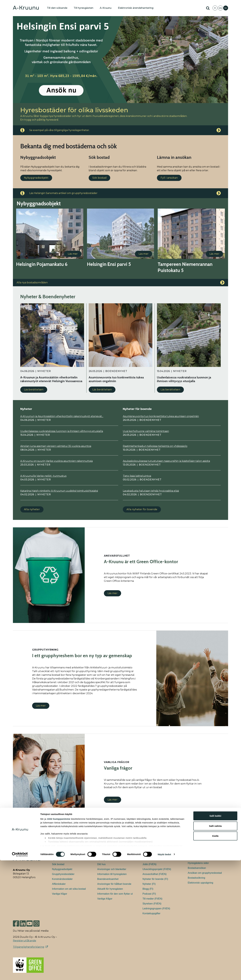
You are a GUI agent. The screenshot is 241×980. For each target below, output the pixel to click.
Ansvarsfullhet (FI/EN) (154, 874)
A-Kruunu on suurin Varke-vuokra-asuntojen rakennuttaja (56, 461)
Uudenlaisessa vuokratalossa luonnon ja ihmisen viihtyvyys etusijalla (62, 431)
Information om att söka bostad (69, 889)
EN (220, 8)
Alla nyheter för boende (142, 509)
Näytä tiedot (164, 974)
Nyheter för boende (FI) (155, 879)
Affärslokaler (59, 884)
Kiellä (215, 956)
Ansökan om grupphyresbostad (205, 873)
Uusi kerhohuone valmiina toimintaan (146, 431)
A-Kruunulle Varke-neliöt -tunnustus (43, 476)
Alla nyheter (32, 509)
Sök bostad (99, 178)
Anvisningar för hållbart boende (114, 884)
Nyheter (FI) (149, 884)
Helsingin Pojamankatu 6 (42, 264)
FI (215, 8)
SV (226, 8)
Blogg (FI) (148, 889)
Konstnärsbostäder (62, 879)
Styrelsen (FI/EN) (152, 904)
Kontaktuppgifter (151, 913)
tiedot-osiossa (139, 965)
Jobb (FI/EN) (149, 864)
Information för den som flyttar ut (115, 894)
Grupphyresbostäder (63, 874)
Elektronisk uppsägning (201, 883)
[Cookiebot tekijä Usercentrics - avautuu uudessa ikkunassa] (20, 974)
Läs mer (73, 254)
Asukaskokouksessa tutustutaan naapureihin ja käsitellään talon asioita (166, 461)
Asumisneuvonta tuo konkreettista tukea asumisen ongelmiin (161, 416)
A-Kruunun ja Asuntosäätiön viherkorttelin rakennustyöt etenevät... (62, 416)
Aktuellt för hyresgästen (110, 889)
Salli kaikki (215, 936)
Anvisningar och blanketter (112, 869)
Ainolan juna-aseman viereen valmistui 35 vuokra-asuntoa (56, 446)
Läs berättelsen (34, 390)
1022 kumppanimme (59, 939)
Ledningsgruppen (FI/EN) (156, 909)
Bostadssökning (197, 878)
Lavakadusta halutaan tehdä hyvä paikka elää (151, 491)
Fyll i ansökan (169, 178)
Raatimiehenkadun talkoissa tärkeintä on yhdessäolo (155, 446)
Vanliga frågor (59, 894)
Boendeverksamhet (108, 879)
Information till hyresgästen (112, 874)
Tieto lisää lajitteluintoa (137, 476)
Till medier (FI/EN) (152, 899)
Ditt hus (101, 864)
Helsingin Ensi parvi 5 (109, 264)
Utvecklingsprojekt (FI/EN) (157, 869)
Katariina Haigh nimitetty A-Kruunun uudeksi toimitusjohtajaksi (59, 491)
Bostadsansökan (197, 868)
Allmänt (147, 859)
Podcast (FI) (149, 894)
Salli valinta (215, 946)
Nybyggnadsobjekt (36, 178)
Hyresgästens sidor (108, 859)
